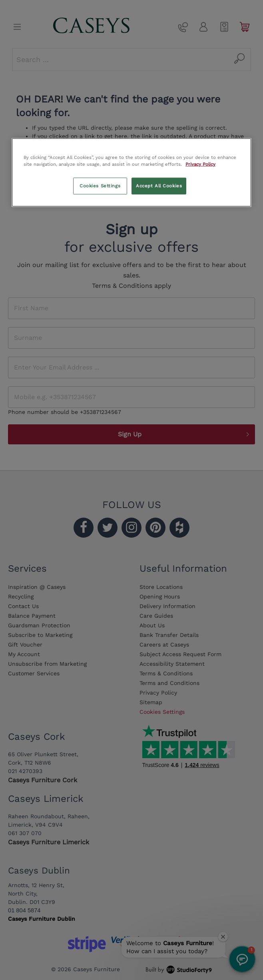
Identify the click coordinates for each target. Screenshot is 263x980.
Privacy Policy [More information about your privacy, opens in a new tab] (200, 164)
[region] (131, 173)
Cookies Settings (100, 186)
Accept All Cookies (159, 186)
